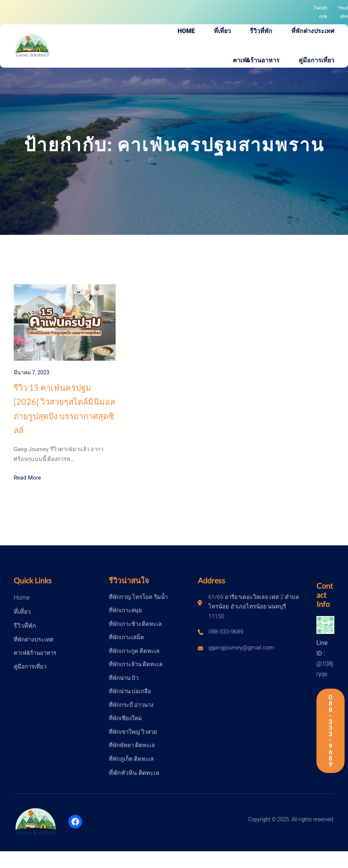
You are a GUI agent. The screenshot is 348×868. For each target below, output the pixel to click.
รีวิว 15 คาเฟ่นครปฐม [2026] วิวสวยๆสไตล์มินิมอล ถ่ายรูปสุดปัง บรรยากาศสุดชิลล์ (64, 409)
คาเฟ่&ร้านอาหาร (35, 653)
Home (22, 598)
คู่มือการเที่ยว (30, 667)
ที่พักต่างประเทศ (34, 640)
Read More (27, 478)
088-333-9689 (331, 731)
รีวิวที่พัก (25, 626)
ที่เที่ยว (22, 612)
